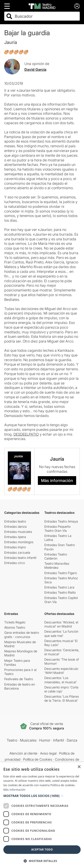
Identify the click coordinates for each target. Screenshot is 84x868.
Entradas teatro (15, 521)
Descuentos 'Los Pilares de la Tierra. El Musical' (62, 698)
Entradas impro (15, 547)
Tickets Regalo (15, 622)
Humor (45, 740)
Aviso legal (48, 753)
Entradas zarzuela (17, 552)
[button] (42, 796)
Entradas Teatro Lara (59, 587)
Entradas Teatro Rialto (60, 592)
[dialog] (42, 815)
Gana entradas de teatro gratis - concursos (22, 635)
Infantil (59, 740)
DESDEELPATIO (26, 434)
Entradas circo (15, 563)
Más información (57, 481)
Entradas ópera (15, 537)
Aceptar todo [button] (42, 850)
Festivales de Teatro (19, 679)
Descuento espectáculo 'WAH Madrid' (61, 671)
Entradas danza (15, 526)
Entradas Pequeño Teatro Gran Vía (57, 528)
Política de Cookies (38, 759)
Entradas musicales (18, 532)
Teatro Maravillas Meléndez (57, 565)
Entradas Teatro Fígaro (61, 573)
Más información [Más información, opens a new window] (14, 790)
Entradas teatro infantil (20, 558)
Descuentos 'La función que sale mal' (61, 633)
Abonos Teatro (15, 627)
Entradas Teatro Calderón (56, 556)
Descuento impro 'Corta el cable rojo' (61, 689)
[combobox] (46, 16)
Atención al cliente (23, 753)
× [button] (79, 767)
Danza (72, 740)
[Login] (77, 6)
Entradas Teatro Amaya (61, 521)
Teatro (12, 740)
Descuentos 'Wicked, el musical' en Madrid (61, 624)
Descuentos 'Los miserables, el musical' (61, 680)
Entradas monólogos (19, 542)
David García (35, 69)
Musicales (28, 740)
